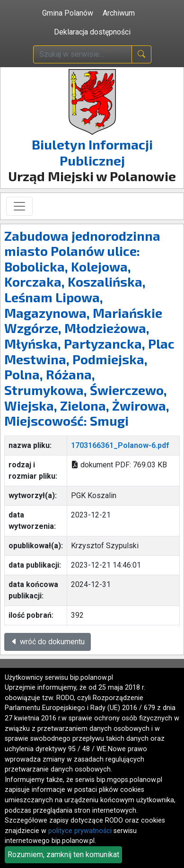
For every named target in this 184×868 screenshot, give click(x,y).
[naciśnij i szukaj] (141, 54)
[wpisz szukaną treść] (83, 54)
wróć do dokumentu (48, 642)
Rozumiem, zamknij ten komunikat (63, 855)
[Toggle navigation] (19, 206)
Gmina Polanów (68, 13)
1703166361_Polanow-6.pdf (120, 445)
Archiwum (119, 13)
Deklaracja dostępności (92, 32)
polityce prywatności (80, 831)
